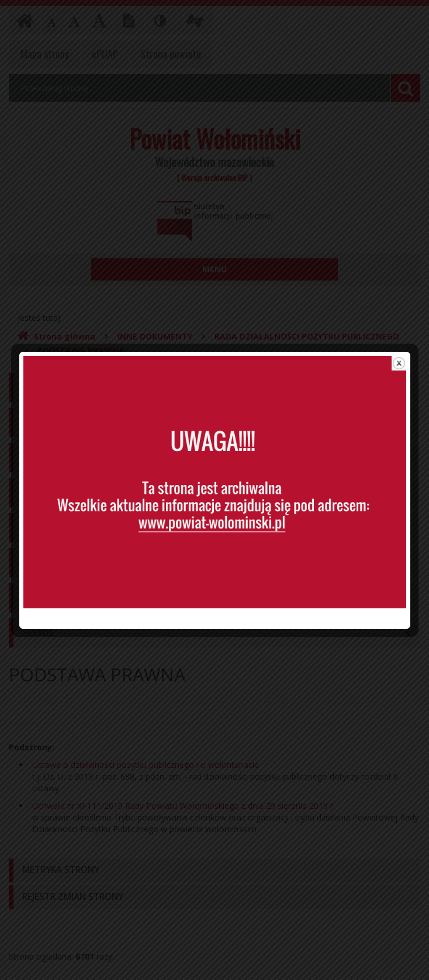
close (399, 340)
